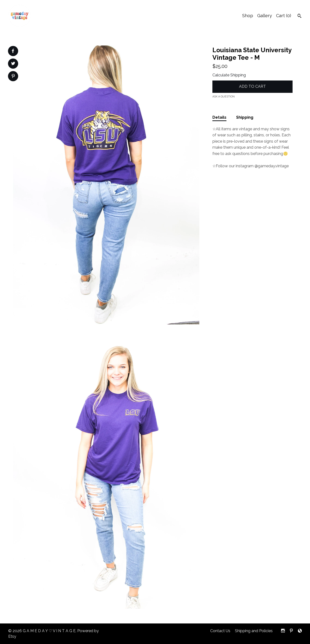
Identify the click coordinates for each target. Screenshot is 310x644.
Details (219, 117)
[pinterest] (291, 631)
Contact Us (220, 631)
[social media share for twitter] (13, 64)
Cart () (284, 16)
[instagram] (283, 631)
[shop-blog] (300, 631)
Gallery (265, 16)
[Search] (299, 16)
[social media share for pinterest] (13, 77)
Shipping (245, 117)
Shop (248, 16)
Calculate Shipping (229, 75)
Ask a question (224, 97)
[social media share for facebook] (13, 51)
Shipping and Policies (254, 631)
